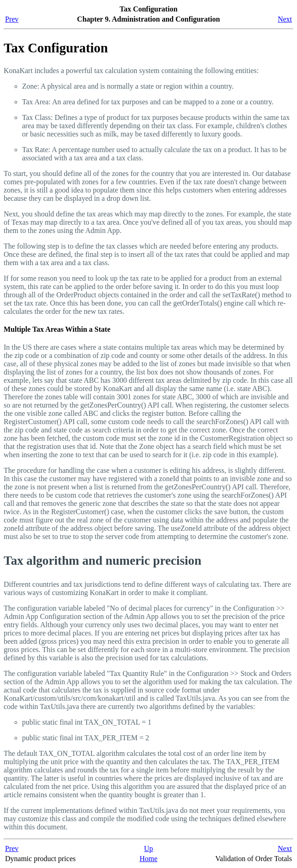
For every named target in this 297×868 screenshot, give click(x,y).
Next (285, 19)
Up (149, 848)
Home (148, 859)
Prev (12, 19)
